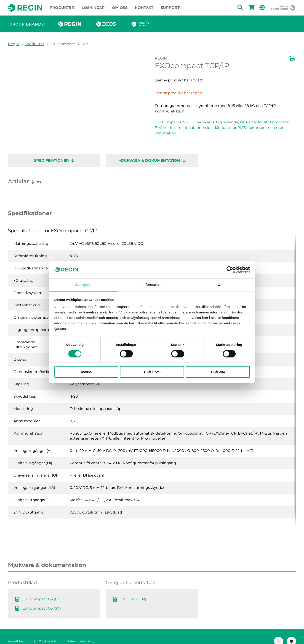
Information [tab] (152, 285)
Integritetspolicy (81, 632)
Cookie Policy (49, 632)
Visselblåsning (19, 632)
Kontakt (144, 8)
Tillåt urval (152, 372)
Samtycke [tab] (84, 285)
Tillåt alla (218, 372)
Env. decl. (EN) (133, 590)
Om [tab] (220, 285)
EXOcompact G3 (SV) (42, 599)
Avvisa (86, 372)
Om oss (120, 8)
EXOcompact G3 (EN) (42, 590)
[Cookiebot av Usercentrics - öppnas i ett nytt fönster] (230, 270)
